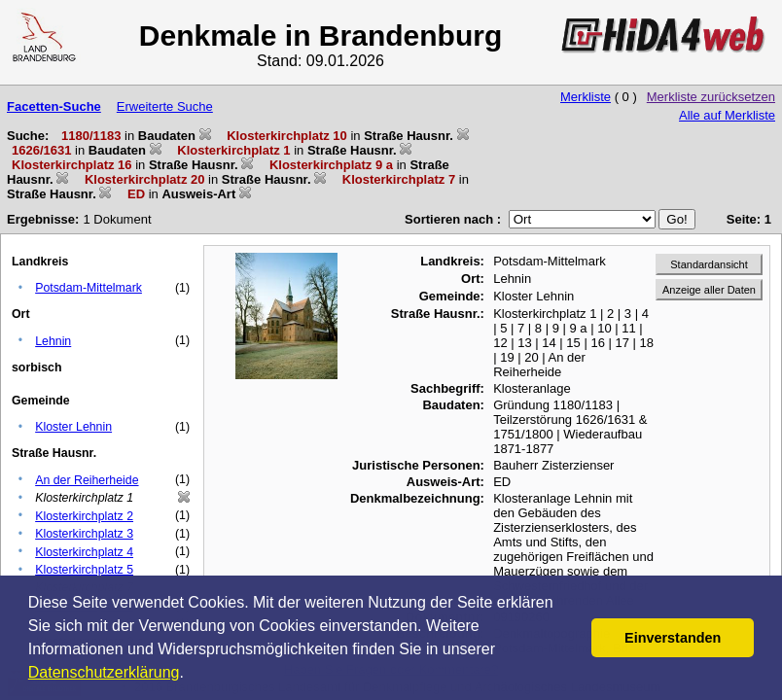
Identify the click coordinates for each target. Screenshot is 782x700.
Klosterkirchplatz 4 (84, 552)
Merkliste (586, 97)
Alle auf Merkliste (727, 115)
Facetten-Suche (54, 106)
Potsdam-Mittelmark (89, 288)
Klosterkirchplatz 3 (84, 534)
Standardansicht (709, 264)
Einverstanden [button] (673, 638)
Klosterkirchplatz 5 (84, 570)
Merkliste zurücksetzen (711, 97)
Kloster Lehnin (73, 427)
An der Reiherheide (87, 480)
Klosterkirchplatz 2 (84, 516)
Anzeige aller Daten (709, 290)
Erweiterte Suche (165, 106)
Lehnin (53, 341)
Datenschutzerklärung (104, 672)
